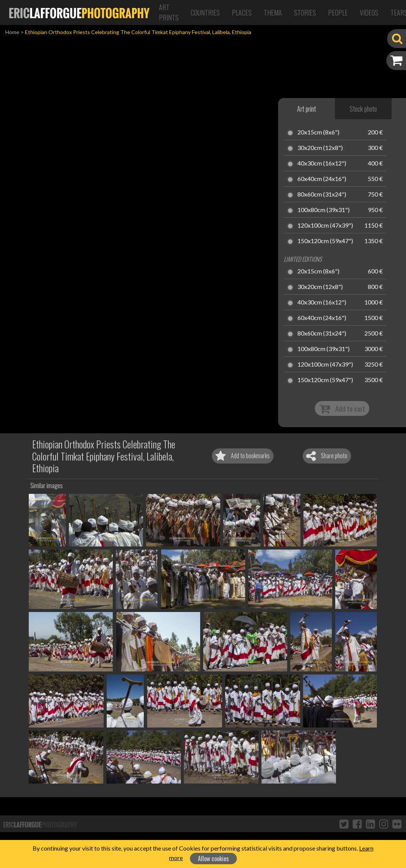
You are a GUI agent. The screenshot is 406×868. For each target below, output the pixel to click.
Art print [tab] (306, 109)
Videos (369, 12)
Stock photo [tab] (363, 109)
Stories (305, 12)
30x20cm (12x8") (320, 148)
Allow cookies (213, 859)
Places (242, 12)
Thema (273, 12)
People (338, 12)
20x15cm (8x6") (318, 133)
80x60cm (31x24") (322, 195)
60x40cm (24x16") (322, 179)
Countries (205, 12)
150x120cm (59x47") (325, 241)
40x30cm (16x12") (322, 164)
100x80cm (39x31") (324, 210)
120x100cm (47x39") (325, 226)
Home (12, 32)
